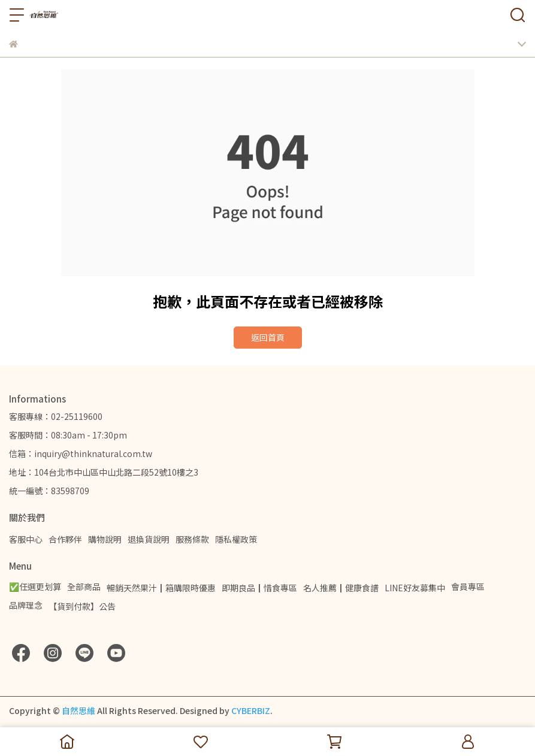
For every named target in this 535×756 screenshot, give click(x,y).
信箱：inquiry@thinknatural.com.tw (81, 453)
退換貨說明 (149, 539)
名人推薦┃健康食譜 (341, 588)
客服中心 (26, 539)
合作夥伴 (65, 539)
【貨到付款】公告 (82, 606)
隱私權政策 (236, 539)
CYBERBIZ (251, 710)
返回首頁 (268, 337)
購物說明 (105, 539)
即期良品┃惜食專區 (259, 588)
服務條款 (192, 539)
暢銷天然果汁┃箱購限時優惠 (161, 588)
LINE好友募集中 (415, 588)
